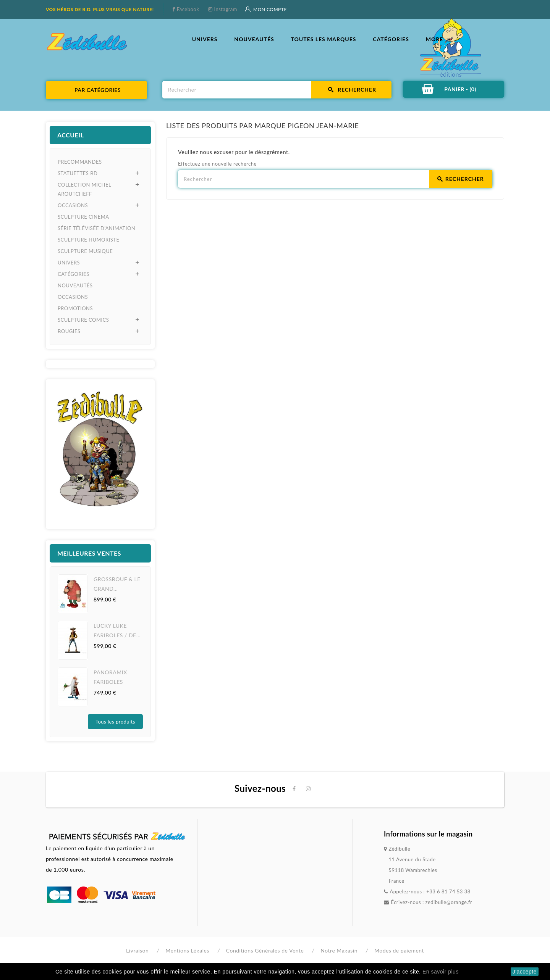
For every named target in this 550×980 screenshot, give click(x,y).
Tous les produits (115, 722)
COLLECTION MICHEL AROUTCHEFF (84, 189)
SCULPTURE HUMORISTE (88, 240)
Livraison (137, 950)
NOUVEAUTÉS (254, 39)
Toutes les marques (323, 39)
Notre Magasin (339, 950)
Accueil (70, 135)
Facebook (187, 9)
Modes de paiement (399, 950)
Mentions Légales (187, 950)
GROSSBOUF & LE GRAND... (117, 584)
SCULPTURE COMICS (83, 320)
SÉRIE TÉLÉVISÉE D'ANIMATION (96, 228)
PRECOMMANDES (80, 162)
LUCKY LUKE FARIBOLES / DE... (117, 630)
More (435, 39)
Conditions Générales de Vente (265, 950)
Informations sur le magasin (428, 834)
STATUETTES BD (78, 173)
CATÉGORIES (391, 39)
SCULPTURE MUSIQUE (85, 251)
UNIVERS (205, 39)
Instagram (225, 9)
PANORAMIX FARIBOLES (110, 677)
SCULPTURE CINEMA (83, 217)
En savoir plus (441, 972)
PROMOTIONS (75, 308)
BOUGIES (69, 331)
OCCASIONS (73, 205)
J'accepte (525, 972)
